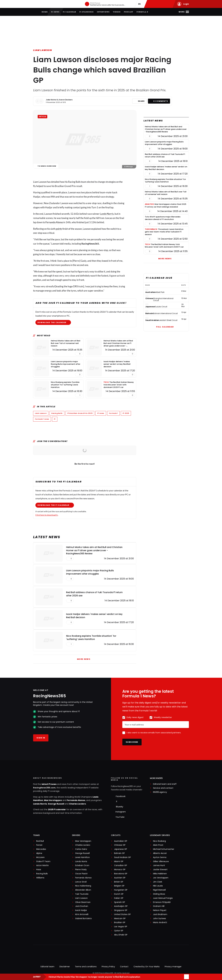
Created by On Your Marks (147, 967)
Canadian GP (121, 865)
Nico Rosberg (159, 841)
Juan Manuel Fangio (163, 898)
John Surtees (159, 919)
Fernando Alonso (54, 222)
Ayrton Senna (160, 857)
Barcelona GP (121, 874)
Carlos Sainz (81, 849)
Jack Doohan (82, 906)
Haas (39, 870)
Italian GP (119, 898)
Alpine (39, 853)
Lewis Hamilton (82, 857)
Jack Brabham (160, 914)
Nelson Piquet (160, 910)
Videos (117, 12)
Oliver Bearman (83, 902)
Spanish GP (120, 902)
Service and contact (163, 788)
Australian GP (121, 841)
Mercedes (41, 849)
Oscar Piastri (81, 874)
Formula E (142, 12)
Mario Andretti (160, 922)
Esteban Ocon (82, 865)
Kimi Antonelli (82, 914)
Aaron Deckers (66, 100)
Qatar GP (119, 931)
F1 (55, 419)
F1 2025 (126, 413)
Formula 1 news (42, 419)
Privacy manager (173, 967)
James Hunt (159, 865)
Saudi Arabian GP (122, 857)
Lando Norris (107, 214)
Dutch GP (119, 894)
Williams (40, 878)
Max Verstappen (53, 800)
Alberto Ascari (160, 853)
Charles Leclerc (78, 804)
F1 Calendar (69, 12)
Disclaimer (65, 967)
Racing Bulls (57, 413)
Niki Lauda (158, 886)
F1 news (55, 12)
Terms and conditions (86, 967)
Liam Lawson (43, 50)
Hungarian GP (121, 890)
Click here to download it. (47, 515)
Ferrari (39, 845)
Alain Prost (158, 845)
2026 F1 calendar (57, 809)
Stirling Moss (159, 894)
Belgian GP (119, 886)
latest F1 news (49, 784)
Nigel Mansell (159, 890)
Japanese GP (121, 849)
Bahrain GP (119, 853)
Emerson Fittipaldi (162, 902)
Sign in (41, 738)
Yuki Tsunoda (82, 894)
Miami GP (119, 861)
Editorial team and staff (165, 784)
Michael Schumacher (164, 849)
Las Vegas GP (121, 927)
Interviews (103, 12)
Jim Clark (158, 882)
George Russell (56, 804)
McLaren (40, 857)
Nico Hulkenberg (83, 886)
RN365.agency (160, 792)
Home (45, 12)
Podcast (128, 12)
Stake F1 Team (43, 861)
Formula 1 (113, 413)
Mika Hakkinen (160, 874)
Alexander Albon (83, 890)
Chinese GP (120, 845)
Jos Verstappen (161, 878)
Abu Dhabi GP (121, 935)
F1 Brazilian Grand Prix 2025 (80, 413)
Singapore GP (121, 910)
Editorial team (48, 967)
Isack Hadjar (81, 910)
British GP (119, 882)
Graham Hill (159, 906)
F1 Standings (87, 12)
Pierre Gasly (81, 870)
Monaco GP (120, 870)
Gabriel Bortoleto (83, 919)
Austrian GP (120, 878)
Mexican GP (120, 919)
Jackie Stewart (160, 870)
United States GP (122, 914)
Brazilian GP (120, 922)
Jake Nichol (51, 100)
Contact (124, 967)
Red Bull (40, 841)
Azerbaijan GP (121, 906)
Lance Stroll (81, 882)
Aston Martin (42, 865)
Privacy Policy (108, 967)
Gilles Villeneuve (161, 861)
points (59, 229)
